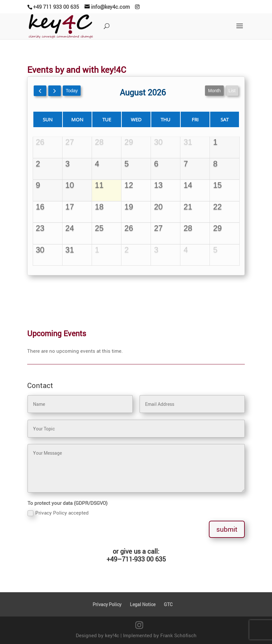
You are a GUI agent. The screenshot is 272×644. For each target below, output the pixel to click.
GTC (168, 604)
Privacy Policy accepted (58, 513)
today (79, 99)
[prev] (50, 100)
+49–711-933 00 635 (136, 559)
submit (227, 529)
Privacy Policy (107, 604)
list (222, 99)
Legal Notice (143, 604)
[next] (63, 100)
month (206, 99)
